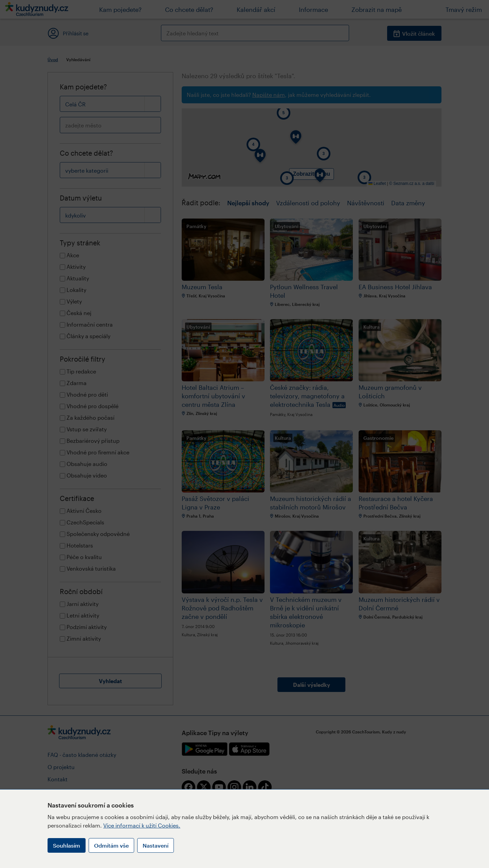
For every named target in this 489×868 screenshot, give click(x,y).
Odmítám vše (111, 845)
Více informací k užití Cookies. (142, 825)
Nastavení (156, 845)
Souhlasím (67, 845)
